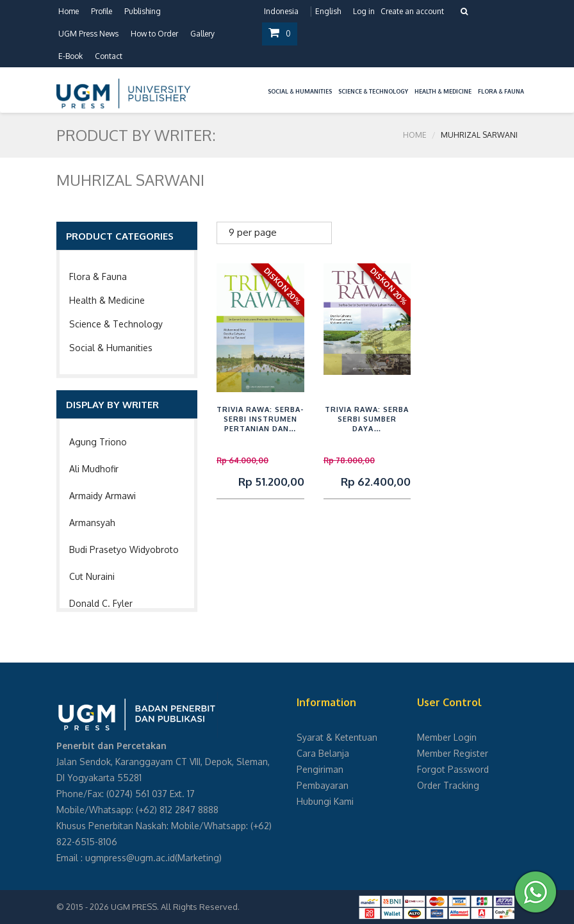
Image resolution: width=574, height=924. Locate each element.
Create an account (412, 11)
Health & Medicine (107, 300)
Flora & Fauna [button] (501, 91)
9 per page (253, 232)
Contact (109, 56)
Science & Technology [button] (373, 91)
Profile (102, 11)
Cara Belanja (323, 753)
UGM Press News (88, 34)
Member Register (453, 753)
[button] (261, 84)
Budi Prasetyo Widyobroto (124, 549)
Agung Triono (98, 442)
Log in (364, 11)
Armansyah (92, 523)
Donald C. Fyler (101, 603)
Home (69, 11)
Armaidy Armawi (102, 496)
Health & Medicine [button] (443, 91)
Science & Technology (116, 324)
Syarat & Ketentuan (337, 737)
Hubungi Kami (325, 801)
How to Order (154, 34)
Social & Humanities (111, 348)
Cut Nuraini (92, 576)
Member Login (447, 737)
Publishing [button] (143, 11)
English (328, 11)
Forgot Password (453, 769)
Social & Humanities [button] (300, 91)
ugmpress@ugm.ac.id (130, 858)
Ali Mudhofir (94, 469)
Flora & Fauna (98, 276)
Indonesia (281, 11)
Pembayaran (323, 785)
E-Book (70, 56)
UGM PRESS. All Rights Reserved (174, 907)
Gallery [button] (202, 34)
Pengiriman (320, 769)
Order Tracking (448, 785)
